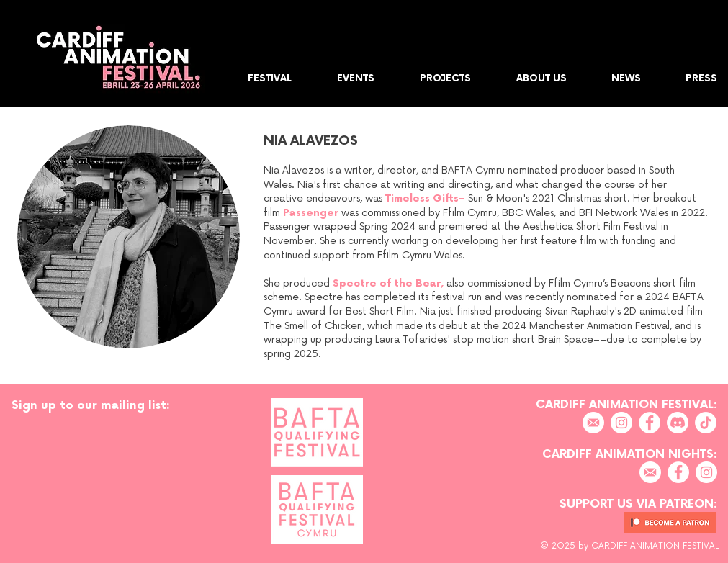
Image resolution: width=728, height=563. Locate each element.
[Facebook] (650, 423)
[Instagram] (621, 423)
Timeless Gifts (422, 198)
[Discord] (678, 423)
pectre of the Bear (390, 283)
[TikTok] (706, 423)
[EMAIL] (593, 423)
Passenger (311, 213)
